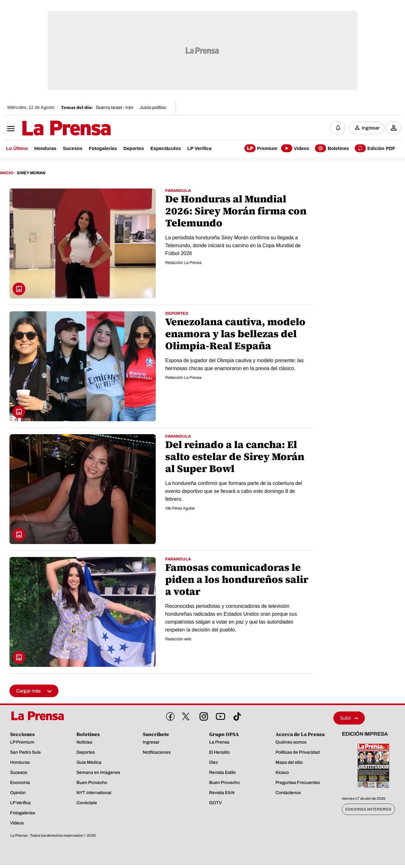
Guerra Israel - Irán (115, 108)
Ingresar (371, 128)
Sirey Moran (31, 173)
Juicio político (153, 108)
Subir (349, 718)
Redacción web (178, 639)
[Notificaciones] (338, 128)
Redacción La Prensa (183, 263)
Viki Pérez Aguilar (180, 508)
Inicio (7, 173)
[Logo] (51, 129)
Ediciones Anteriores (368, 809)
